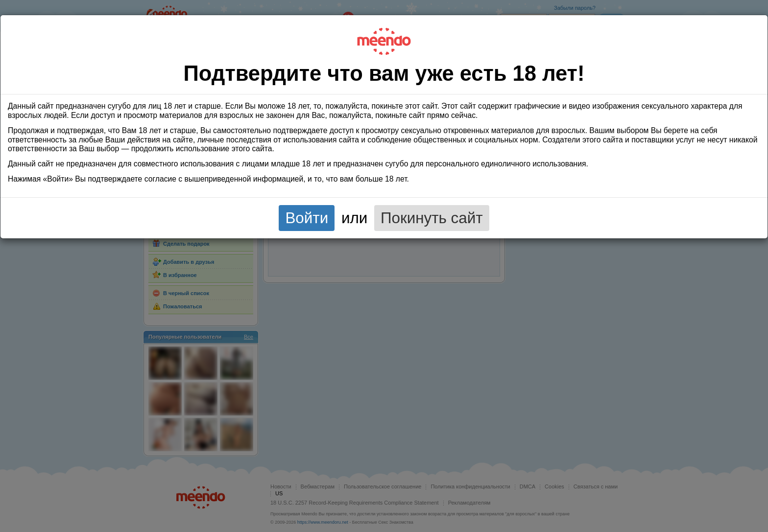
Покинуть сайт (432, 218)
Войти (307, 218)
